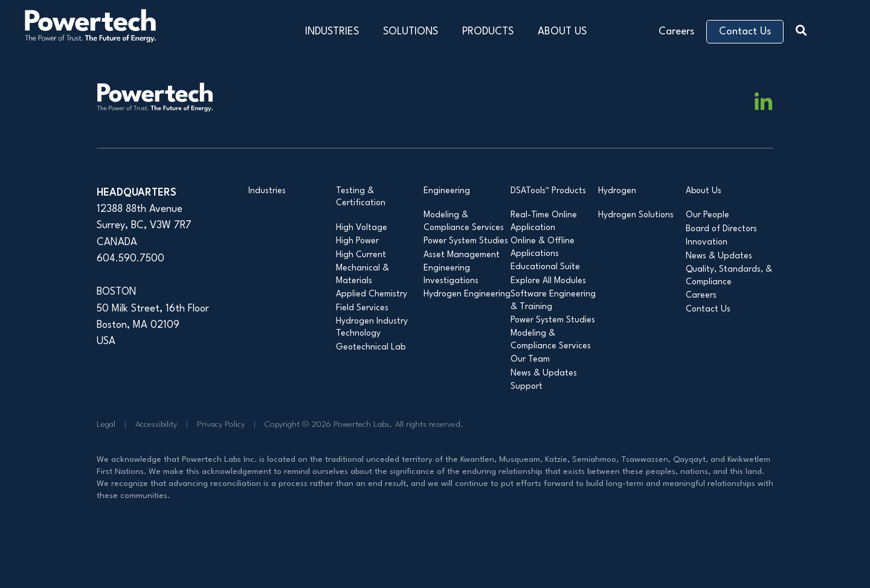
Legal (106, 424)
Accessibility (156, 424)
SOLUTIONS (411, 32)
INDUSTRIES (332, 32)
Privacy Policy (221, 424)
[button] (804, 29)
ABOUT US (562, 32)
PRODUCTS (488, 32)
